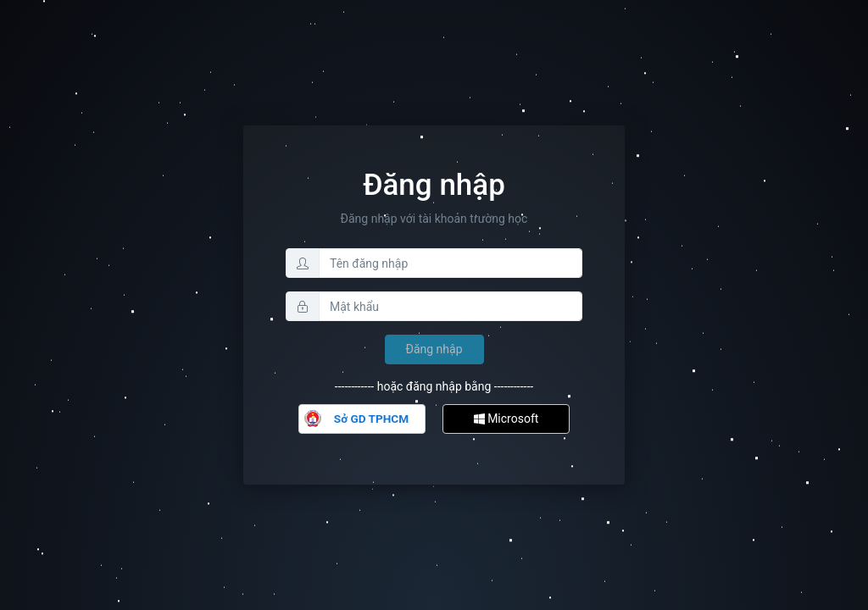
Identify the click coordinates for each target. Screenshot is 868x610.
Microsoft (506, 419)
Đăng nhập (434, 349)
